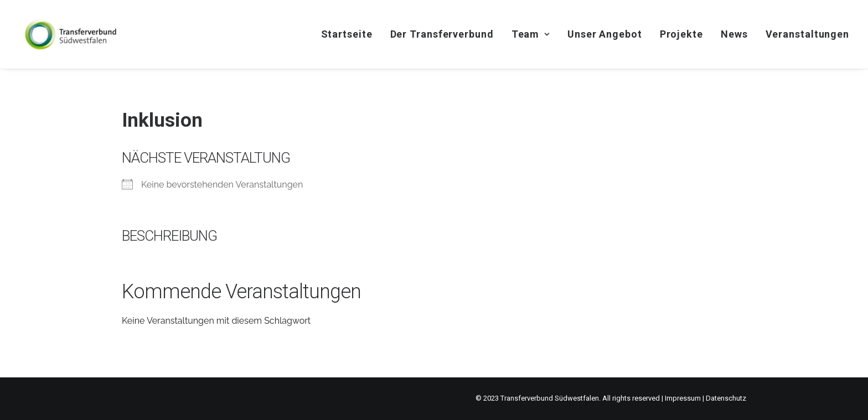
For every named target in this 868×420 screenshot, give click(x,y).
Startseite (347, 34)
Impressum (683, 398)
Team (531, 34)
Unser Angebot (605, 34)
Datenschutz (726, 398)
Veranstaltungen (808, 34)
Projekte (681, 34)
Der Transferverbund (442, 34)
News (734, 34)
